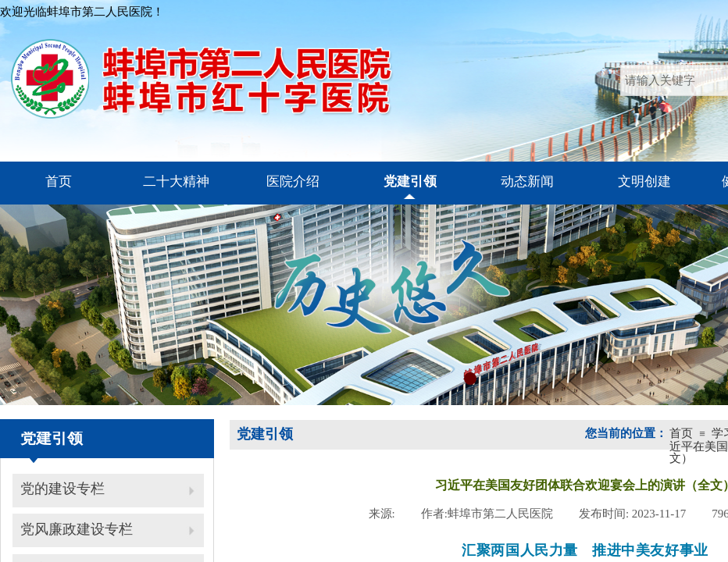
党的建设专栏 (62, 489)
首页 (681, 433)
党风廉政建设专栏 (77, 529)
